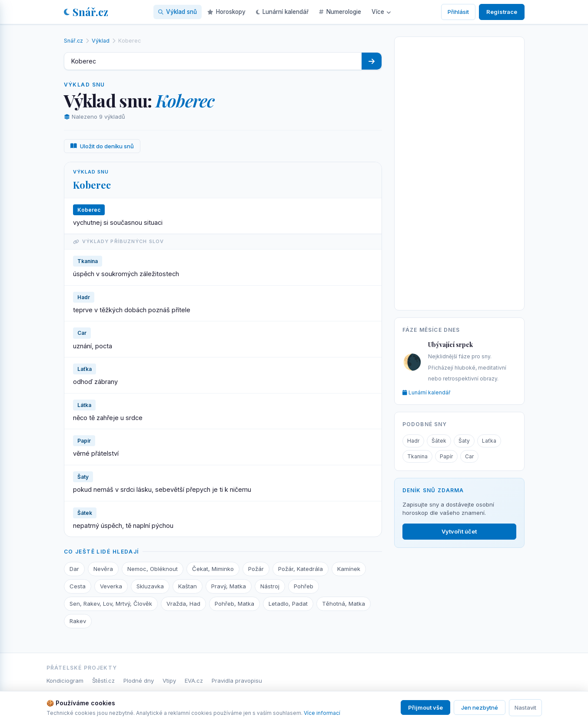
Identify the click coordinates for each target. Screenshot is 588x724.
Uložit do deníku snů (102, 146)
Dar (74, 569)
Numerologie (340, 12)
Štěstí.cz (103, 681)
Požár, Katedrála (301, 569)
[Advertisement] (459, 172)
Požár (256, 569)
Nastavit (525, 707)
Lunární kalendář (282, 12)
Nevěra (103, 569)
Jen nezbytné (480, 707)
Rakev (78, 621)
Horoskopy (226, 12)
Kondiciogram (65, 681)
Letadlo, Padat (288, 604)
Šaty (464, 441)
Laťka (489, 441)
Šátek (439, 441)
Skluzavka (150, 586)
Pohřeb (304, 586)
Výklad (101, 41)
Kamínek (349, 569)
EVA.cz (194, 681)
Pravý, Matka (229, 586)
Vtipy (169, 681)
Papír (446, 456)
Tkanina (417, 456)
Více (381, 12)
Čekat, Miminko (213, 569)
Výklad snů (178, 12)
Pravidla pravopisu (237, 681)
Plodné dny (139, 681)
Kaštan (188, 586)
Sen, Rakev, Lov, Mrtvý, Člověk (111, 604)
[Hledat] (372, 61)
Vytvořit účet (459, 531)
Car (469, 456)
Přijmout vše (425, 707)
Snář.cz (86, 12)
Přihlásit (458, 12)
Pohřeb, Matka (234, 604)
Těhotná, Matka (344, 604)
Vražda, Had (183, 604)
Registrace (502, 12)
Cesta (78, 586)
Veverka (111, 586)
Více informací (322, 713)
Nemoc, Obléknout (153, 569)
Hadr (413, 441)
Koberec (92, 185)
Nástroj (270, 586)
